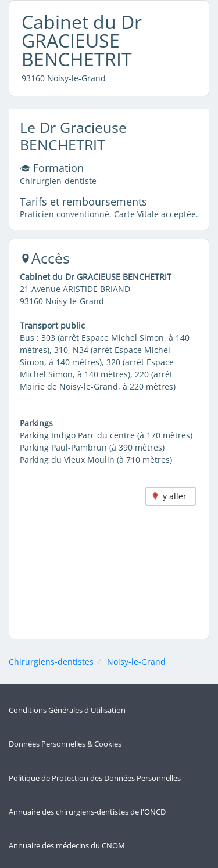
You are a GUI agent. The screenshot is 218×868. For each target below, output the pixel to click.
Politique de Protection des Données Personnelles (95, 778)
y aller (175, 496)
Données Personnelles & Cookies (65, 744)
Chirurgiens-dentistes (51, 662)
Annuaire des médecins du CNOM (67, 846)
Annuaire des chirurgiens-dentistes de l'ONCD (87, 812)
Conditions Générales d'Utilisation (67, 710)
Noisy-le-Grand (136, 662)
